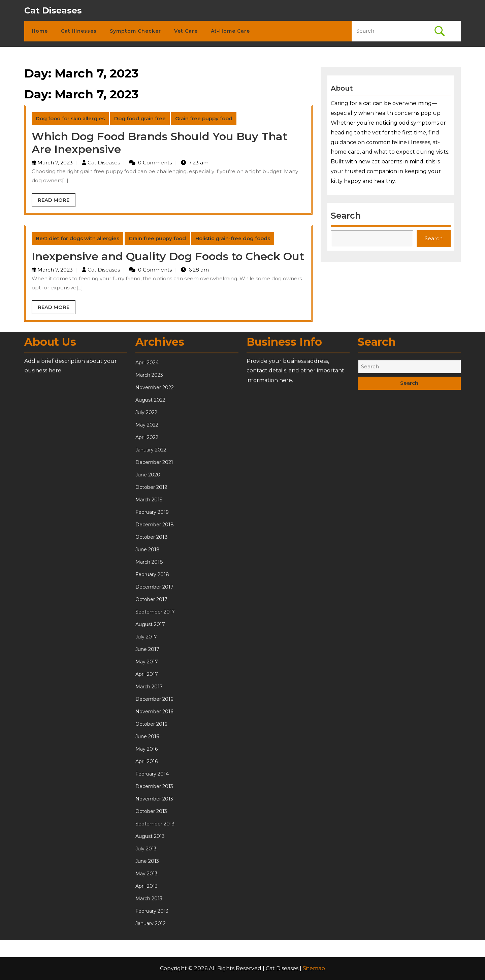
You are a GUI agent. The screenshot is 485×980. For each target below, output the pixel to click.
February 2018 (152, 836)
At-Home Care (230, 31)
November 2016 (154, 973)
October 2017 (151, 861)
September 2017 (155, 873)
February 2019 (152, 773)
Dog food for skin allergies (70, 118)
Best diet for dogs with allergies (77, 238)
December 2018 (155, 786)
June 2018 (148, 811)
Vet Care (186, 31)
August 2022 (150, 661)
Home (40, 31)
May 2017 (147, 923)
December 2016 (154, 960)
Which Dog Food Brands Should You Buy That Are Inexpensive (159, 143)
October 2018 (152, 798)
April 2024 (147, 624)
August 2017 (150, 886)
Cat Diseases (53, 10)
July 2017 (146, 898)
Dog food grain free (140, 118)
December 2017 (154, 848)
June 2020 (148, 736)
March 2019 (149, 761)
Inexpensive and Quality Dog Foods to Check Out (168, 256)
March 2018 (149, 823)
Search (347, 214)
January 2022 (151, 711)
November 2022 (155, 649)
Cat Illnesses (79, 31)
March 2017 (149, 948)
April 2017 (147, 936)
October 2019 (151, 749)
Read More (57, 202)
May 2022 (147, 686)
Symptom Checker (135, 31)
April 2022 (147, 699)
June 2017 (147, 911)
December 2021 (154, 724)
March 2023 (149, 636)
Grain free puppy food (204, 118)
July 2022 (146, 674)
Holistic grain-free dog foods (233, 238)
